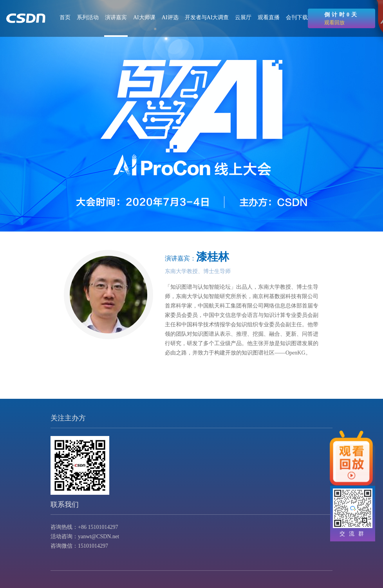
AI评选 (170, 17)
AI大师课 (144, 17)
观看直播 (269, 17)
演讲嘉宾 (116, 17)
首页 (65, 17)
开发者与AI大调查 (207, 17)
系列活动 (88, 17)
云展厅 (243, 17)
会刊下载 (297, 17)
